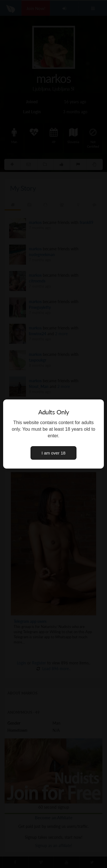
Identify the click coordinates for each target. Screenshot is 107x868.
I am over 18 (54, 453)
